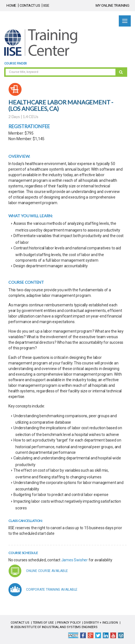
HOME (11, 5)
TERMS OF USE (43, 623)
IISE (46, 5)
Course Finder (16, 64)
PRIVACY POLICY (69, 623)
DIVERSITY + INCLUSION (101, 623)
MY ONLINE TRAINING (112, 5)
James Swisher (74, 560)
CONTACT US (30, 5)
